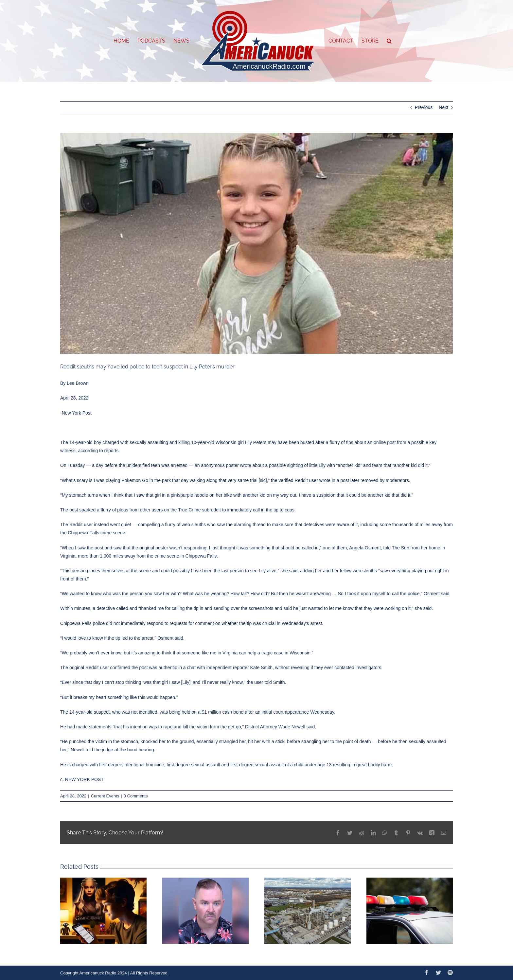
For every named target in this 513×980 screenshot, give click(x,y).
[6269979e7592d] (256, 243)
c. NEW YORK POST (82, 779)
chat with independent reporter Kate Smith (230, 668)
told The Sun (396, 548)
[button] (389, 41)
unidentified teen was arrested (156, 465)
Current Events (105, 796)
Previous (424, 107)
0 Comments (136, 796)
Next (443, 107)
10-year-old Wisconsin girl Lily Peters (229, 442)
